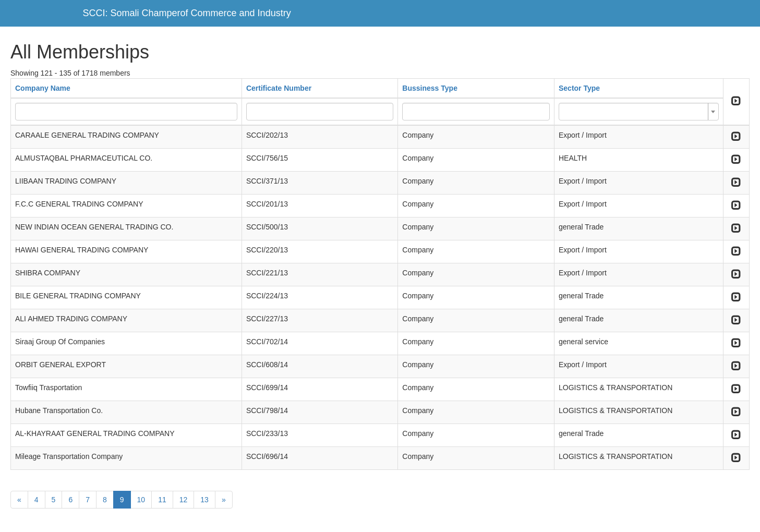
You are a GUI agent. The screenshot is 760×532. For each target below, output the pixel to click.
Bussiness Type (430, 88)
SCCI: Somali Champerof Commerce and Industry (187, 13)
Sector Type (579, 88)
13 (204, 500)
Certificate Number (279, 88)
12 (184, 500)
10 (141, 500)
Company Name (43, 88)
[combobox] (639, 112)
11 (162, 500)
